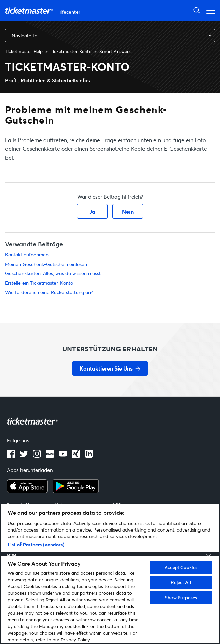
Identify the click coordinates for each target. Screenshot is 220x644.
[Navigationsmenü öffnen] (209, 10)
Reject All (181, 582)
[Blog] (50, 456)
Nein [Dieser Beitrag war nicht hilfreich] (128, 211)
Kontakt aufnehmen (27, 254)
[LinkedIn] (76, 456)
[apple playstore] (27, 491)
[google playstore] (76, 491)
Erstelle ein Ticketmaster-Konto (39, 283)
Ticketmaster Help (24, 51)
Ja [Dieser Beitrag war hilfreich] (92, 211)
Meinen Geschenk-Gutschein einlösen (46, 264)
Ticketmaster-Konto (71, 51)
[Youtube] (63, 456)
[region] (110, 574)
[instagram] (37, 456)
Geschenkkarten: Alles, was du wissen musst (53, 273)
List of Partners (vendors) (36, 544)
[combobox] (110, 36)
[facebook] (11, 456)
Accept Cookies (181, 567)
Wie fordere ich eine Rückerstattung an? (49, 292)
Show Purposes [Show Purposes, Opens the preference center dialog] (181, 598)
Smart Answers (115, 51)
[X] (24, 456)
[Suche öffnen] (197, 10)
